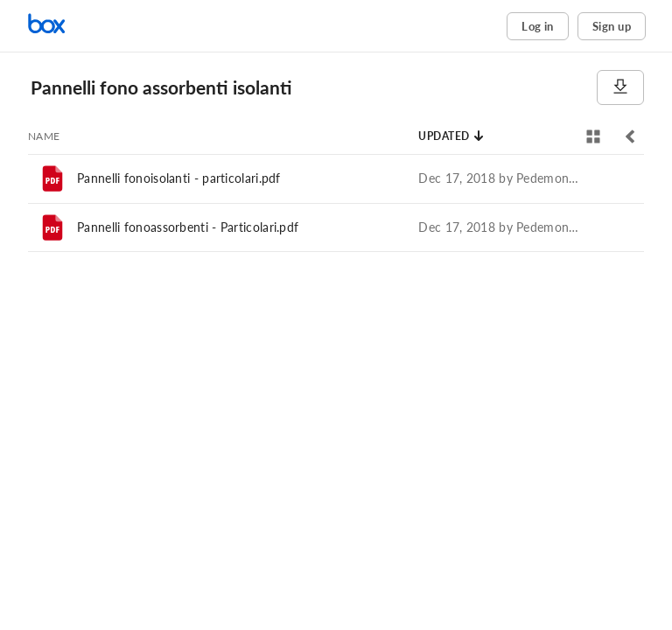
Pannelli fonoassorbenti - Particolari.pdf (188, 227)
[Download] (620, 87)
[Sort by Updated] (451, 136)
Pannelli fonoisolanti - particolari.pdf (179, 178)
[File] (52, 178)
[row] (336, 178)
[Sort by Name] (44, 136)
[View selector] (593, 136)
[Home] (101, 26)
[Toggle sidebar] (630, 136)
